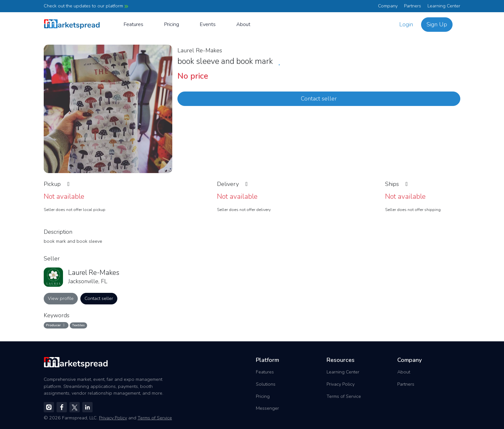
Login (406, 24)
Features (133, 24)
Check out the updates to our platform (86, 6)
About (243, 24)
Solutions (266, 384)
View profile (61, 298)
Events (208, 24)
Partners (413, 6)
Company (388, 6)
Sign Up (437, 24)
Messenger (267, 408)
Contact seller (319, 99)
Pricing (171, 24)
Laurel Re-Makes (200, 50)
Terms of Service (344, 396)
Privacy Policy (341, 384)
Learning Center (444, 6)
